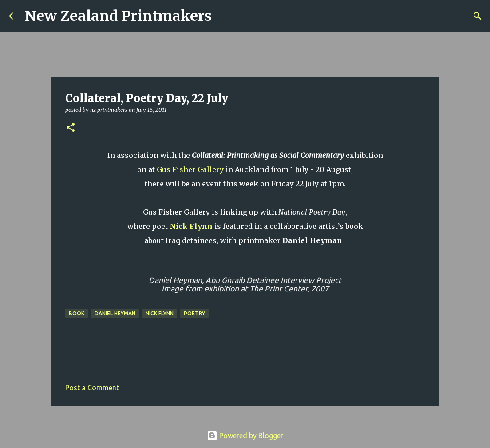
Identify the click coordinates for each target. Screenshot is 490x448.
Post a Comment (92, 388)
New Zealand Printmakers (118, 16)
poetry (194, 313)
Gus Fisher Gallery (190, 169)
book (77, 313)
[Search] (224, 16)
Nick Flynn (191, 226)
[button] (71, 128)
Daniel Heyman (115, 313)
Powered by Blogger (245, 436)
